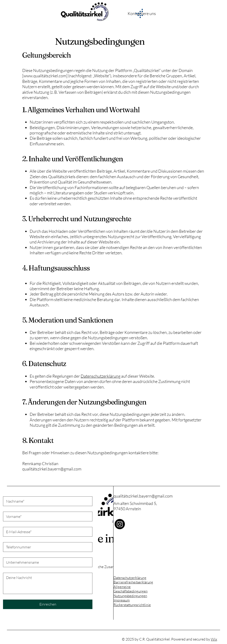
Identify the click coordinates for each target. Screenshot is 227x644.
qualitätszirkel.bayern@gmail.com (143, 496)
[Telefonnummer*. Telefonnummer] (46, 547)
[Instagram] (120, 524)
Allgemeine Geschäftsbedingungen (131, 589)
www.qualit (33, 76)
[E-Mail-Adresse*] (46, 532)
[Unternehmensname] (46, 562)
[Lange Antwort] (48, 583)
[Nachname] (46, 501)
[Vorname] (46, 516)
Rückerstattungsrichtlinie (132, 605)
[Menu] (139, 13)
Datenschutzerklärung (130, 578)
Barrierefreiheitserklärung (133, 582)
